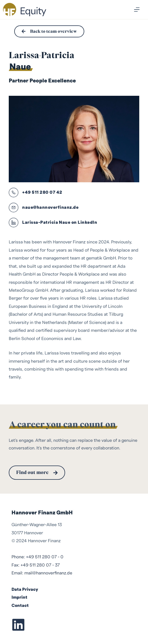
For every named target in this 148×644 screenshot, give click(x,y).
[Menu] (137, 10)
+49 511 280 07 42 (42, 192)
